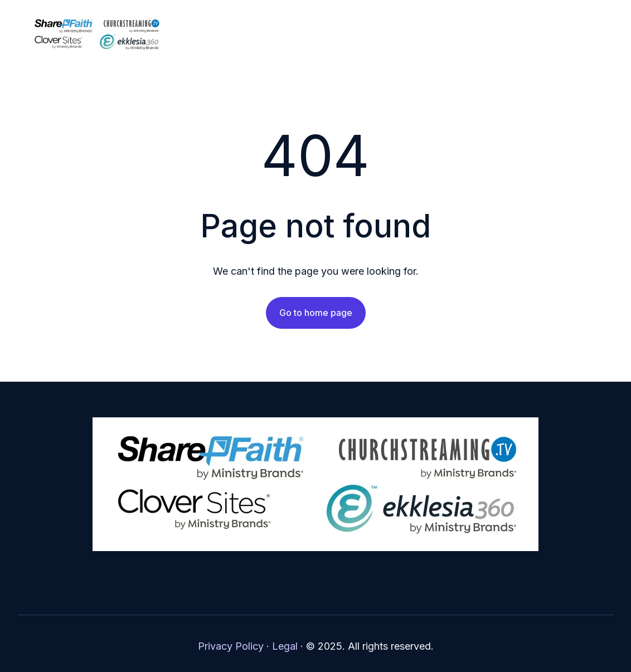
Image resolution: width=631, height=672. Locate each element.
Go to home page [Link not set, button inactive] (316, 313)
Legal (285, 646)
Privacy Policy (231, 646)
